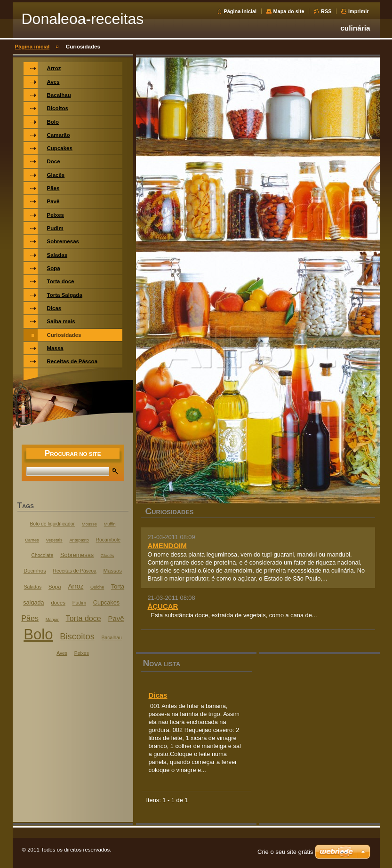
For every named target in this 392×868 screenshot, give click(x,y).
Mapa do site (289, 11)
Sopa (55, 587)
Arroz (76, 586)
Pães (30, 618)
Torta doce (84, 618)
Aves (62, 653)
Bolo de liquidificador (52, 524)
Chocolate (43, 555)
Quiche (97, 587)
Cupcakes (106, 603)
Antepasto (79, 540)
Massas (112, 571)
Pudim (79, 603)
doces (58, 603)
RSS (326, 11)
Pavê (116, 618)
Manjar (52, 620)
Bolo (38, 634)
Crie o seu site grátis (285, 852)
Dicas (158, 695)
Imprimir (359, 11)
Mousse (89, 524)
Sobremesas (77, 555)
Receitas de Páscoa (75, 571)
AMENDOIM (167, 545)
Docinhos (35, 571)
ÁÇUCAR (163, 606)
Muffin (110, 524)
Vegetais (54, 540)
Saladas (33, 587)
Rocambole (108, 540)
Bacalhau (112, 638)
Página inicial (240, 11)
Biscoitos (77, 636)
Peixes (82, 653)
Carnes (32, 540)
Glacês (108, 556)
